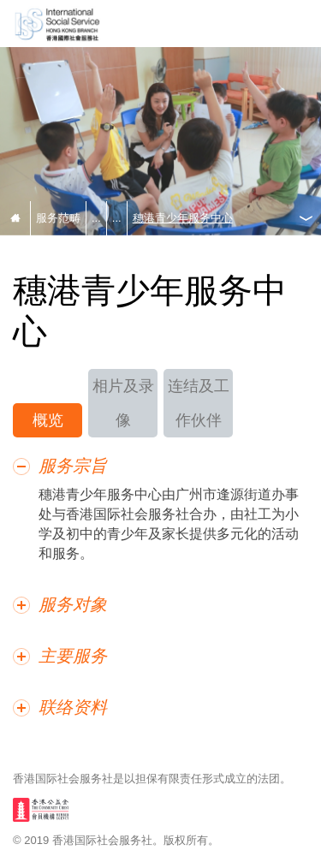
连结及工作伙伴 (199, 403)
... (96, 218)
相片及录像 (123, 403)
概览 (48, 420)
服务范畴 (58, 218)
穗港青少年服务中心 (183, 218)
